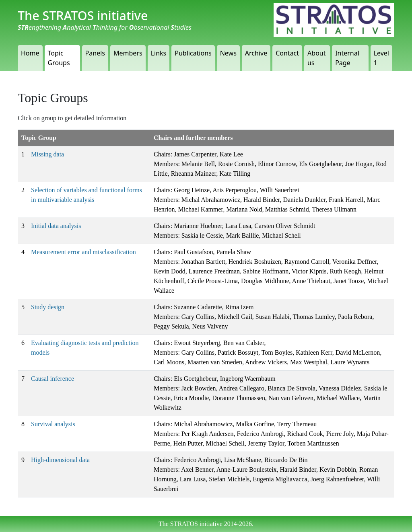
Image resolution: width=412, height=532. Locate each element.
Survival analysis (53, 424)
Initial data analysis (56, 226)
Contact (287, 53)
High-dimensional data (60, 460)
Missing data (47, 154)
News (228, 53)
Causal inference (53, 379)
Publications (193, 53)
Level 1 (381, 58)
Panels (95, 53)
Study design (48, 307)
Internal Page (347, 58)
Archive (256, 53)
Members (128, 53)
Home (30, 53)
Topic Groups (59, 58)
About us (316, 58)
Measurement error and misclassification (83, 252)
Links (159, 53)
